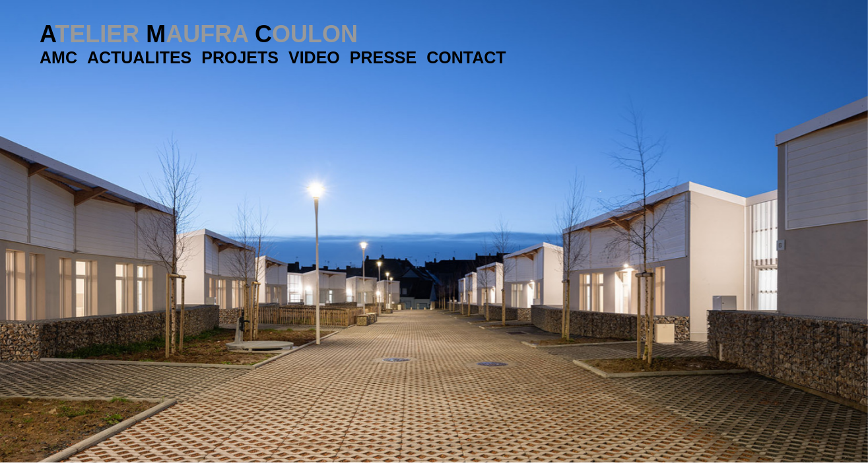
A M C (199, 34)
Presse (383, 57)
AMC (58, 57)
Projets (240, 57)
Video (314, 57)
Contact (466, 57)
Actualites (139, 57)
